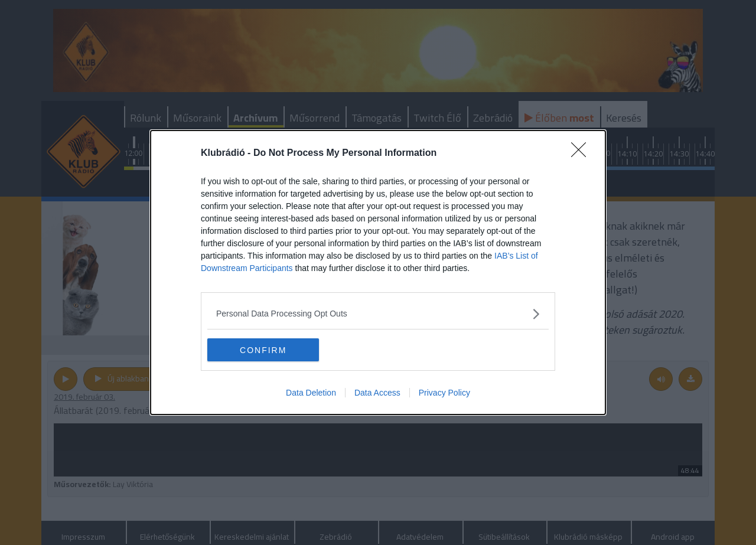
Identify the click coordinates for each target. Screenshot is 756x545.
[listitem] (378, 314)
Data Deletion (311, 393)
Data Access (377, 393)
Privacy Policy (444, 393)
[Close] (582, 154)
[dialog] (378, 273)
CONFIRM (263, 350)
